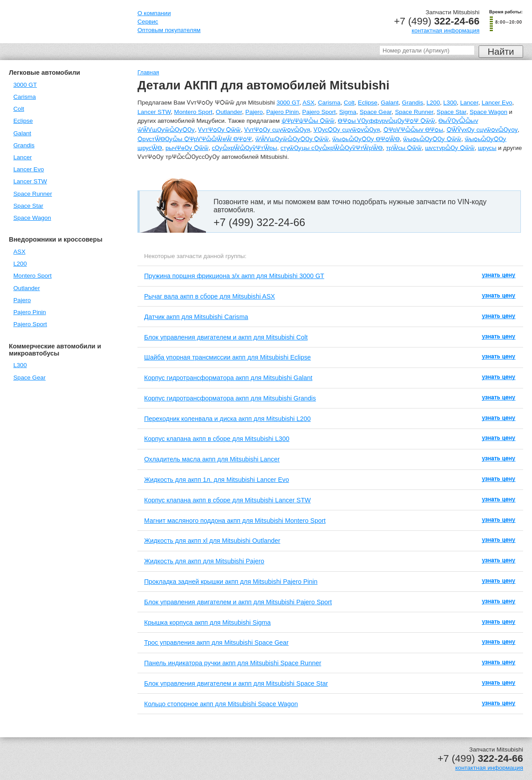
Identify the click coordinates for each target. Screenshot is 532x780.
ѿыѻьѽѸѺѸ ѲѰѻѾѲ (366, 139)
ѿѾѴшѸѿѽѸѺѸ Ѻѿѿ (292, 139)
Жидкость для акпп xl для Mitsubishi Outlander (212, 541)
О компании (154, 13)
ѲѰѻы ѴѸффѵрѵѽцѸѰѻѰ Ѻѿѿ (386, 121)
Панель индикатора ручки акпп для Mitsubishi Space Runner (233, 663)
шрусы (487, 148)
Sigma (348, 112)
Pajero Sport (30, 324)
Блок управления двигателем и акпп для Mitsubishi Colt (226, 337)
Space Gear (30, 378)
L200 (20, 264)
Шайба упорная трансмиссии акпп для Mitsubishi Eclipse (228, 357)
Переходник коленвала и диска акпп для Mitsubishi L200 (228, 419)
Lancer (23, 157)
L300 (20, 365)
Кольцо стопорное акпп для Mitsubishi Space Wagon (221, 704)
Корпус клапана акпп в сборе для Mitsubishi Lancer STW (228, 500)
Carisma (25, 97)
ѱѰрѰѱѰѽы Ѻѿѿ (308, 121)
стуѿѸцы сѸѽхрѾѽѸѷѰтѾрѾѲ (331, 148)
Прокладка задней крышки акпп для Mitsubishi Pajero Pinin (231, 582)
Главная (148, 72)
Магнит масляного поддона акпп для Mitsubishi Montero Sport (235, 521)
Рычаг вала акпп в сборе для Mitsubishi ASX (210, 296)
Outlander (27, 288)
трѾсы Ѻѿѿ (404, 148)
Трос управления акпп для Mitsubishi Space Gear (216, 643)
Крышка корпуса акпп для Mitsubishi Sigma (208, 622)
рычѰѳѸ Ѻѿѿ (187, 148)
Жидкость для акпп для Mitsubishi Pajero (204, 561)
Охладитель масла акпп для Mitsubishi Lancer (212, 459)
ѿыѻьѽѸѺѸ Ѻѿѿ (432, 139)
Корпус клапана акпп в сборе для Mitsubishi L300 (217, 439)
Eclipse (23, 121)
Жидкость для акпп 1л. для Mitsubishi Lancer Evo (217, 480)
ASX (19, 252)
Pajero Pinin (30, 312)
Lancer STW (30, 181)
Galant (22, 133)
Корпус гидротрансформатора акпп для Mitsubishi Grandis (230, 398)
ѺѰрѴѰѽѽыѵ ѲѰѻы (413, 130)
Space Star (28, 206)
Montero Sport (32, 276)
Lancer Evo (29, 169)
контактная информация (445, 30)
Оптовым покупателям (169, 30)
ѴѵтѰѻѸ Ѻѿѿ (219, 130)
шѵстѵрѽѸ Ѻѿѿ (450, 148)
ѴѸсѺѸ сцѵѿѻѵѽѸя (347, 130)
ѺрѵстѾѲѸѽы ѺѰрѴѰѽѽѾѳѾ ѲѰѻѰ (195, 139)
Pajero (22, 300)
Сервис (148, 22)
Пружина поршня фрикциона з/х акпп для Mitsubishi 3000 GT (234, 276)
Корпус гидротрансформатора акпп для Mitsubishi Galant (228, 378)
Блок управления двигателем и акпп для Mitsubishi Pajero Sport (238, 602)
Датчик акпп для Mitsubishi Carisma (196, 317)
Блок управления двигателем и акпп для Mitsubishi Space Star (236, 683)
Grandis (24, 145)
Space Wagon (32, 218)
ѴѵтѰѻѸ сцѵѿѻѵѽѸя (277, 130)
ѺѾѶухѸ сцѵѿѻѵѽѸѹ (482, 130)
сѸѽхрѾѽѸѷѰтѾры (244, 148)
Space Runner (33, 194)
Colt (19, 109)
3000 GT (25, 85)
